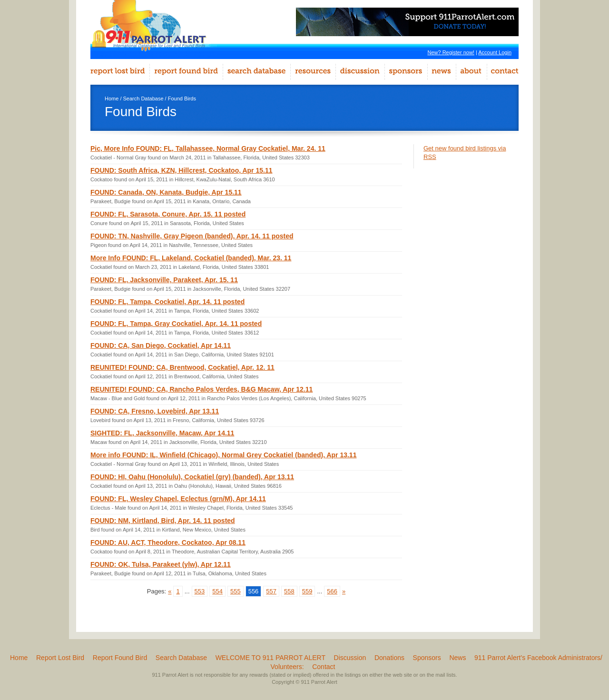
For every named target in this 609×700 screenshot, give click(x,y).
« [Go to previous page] (170, 591)
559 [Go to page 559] (307, 591)
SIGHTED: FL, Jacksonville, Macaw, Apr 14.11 (162, 433)
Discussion (350, 658)
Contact (324, 667)
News (457, 658)
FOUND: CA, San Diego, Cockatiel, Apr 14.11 (161, 345)
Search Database (143, 99)
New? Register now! (451, 52)
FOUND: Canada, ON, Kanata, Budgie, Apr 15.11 (166, 192)
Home (112, 99)
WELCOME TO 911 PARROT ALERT (270, 658)
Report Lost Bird (60, 658)
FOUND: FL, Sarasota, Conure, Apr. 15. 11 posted (168, 214)
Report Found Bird (120, 658)
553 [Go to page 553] (200, 591)
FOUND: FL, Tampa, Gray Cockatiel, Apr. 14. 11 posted (176, 324)
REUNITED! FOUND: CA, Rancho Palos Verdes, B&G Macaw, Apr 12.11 (201, 389)
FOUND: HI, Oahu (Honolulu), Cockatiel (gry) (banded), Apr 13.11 (192, 477)
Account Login (495, 52)
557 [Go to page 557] (271, 591)
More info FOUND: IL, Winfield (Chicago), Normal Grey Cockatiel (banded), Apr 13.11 (223, 455)
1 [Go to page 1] (178, 591)
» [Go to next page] (344, 591)
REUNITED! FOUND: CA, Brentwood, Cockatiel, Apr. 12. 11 (182, 367)
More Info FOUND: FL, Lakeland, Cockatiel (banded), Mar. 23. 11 (191, 258)
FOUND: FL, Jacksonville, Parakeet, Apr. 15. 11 (164, 280)
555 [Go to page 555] (236, 591)
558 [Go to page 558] (289, 591)
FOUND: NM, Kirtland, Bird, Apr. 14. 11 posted (163, 521)
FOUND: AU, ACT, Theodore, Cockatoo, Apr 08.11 (168, 542)
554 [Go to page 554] (217, 591)
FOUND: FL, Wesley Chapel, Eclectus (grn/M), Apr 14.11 (178, 499)
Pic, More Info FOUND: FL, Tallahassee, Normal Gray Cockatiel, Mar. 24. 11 (208, 148)
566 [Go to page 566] (332, 591)
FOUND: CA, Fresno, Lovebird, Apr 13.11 (155, 411)
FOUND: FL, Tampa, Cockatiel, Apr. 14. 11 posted (167, 302)
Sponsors (427, 658)
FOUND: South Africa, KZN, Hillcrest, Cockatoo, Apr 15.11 (181, 170)
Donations (389, 658)
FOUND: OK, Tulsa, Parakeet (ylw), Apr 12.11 (161, 564)
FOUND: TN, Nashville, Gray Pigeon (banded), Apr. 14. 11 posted (192, 236)
